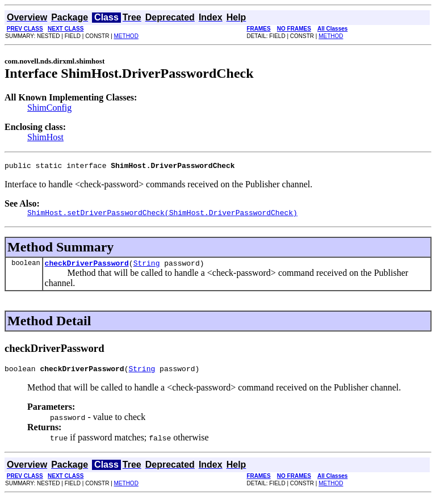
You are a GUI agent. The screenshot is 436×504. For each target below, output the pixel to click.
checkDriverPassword (87, 268)
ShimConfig (49, 108)
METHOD (126, 36)
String (147, 268)
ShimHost (45, 137)
